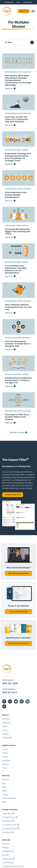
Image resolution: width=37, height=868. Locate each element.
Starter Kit (6, 844)
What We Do (6, 719)
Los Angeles (6, 760)
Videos (4, 802)
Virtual (4, 768)
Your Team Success (9, 817)
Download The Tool (13, 495)
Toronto (5, 749)
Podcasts (5, 794)
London (5, 757)
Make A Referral (28, 2)
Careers (5, 726)
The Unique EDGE (8, 832)
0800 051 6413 (10, 693)
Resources (6, 779)
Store (18, 2)
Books (4, 787)
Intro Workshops (8, 851)
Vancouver (6, 764)
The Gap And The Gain (10, 828)
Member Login (9, 2)
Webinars (5, 847)
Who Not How (7, 821)
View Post (9, 88)
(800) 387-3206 (10, 684)
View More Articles (17, 432)
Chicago (5, 753)
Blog (4, 783)
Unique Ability (7, 813)
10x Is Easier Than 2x (9, 825)
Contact (5, 730)
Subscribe (5, 734)
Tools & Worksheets (9, 798)
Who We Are (6, 723)
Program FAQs (7, 737)
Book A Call (24, 11)
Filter (10, 42)
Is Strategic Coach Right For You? (13, 866)
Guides (4, 791)
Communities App (8, 862)
